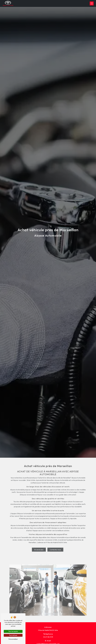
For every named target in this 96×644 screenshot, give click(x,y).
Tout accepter (13, 631)
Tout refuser (13, 635)
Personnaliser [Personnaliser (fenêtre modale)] (13, 639)
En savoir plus (39, 543)
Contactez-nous (55, 543)
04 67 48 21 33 (48, 637)
